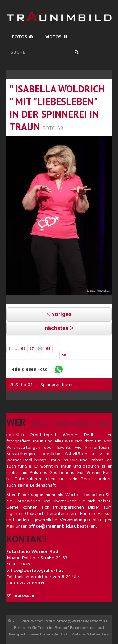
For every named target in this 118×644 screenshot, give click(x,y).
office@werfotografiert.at (35, 571)
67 (32, 349)
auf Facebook (76, 628)
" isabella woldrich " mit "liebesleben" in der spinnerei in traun (57, 108)
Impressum (21, 596)
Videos (56, 37)
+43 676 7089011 (25, 583)
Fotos (23, 37)
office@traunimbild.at (52, 526)
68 (40, 349)
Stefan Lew (98, 634)
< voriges (59, 314)
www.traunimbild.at (49, 634)
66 (23, 349)
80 (64, 355)
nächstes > (59, 328)
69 (48, 349)
